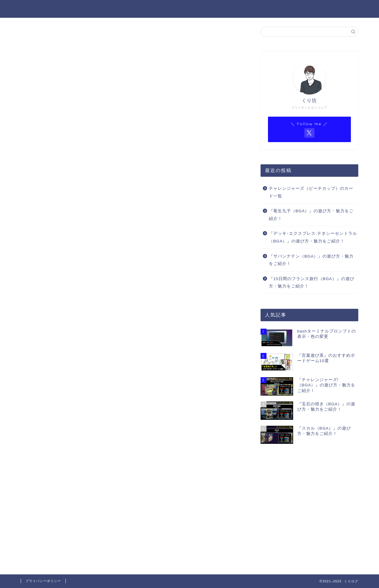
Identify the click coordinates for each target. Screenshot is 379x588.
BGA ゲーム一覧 (248, 9)
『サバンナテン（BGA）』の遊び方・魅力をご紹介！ (311, 260)
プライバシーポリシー (43, 581)
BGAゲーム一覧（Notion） (311, 9)
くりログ (33, 8)
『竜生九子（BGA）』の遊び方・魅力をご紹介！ (311, 215)
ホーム (165, 9)
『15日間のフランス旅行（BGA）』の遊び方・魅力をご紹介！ (312, 283)
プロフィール (201, 9)
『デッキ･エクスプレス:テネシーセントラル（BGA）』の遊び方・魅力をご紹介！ (313, 238)
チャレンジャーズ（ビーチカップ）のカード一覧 (311, 193)
